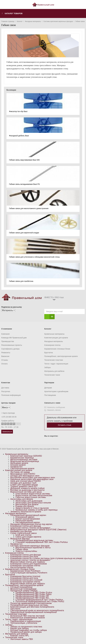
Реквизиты (6, 353)
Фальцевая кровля (19, 463)
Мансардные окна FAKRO (23, 474)
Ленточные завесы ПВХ (22, 639)
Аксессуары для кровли (22, 499)
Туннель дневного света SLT (24, 486)
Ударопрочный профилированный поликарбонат (34, 612)
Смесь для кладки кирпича (28, 537)
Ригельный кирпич (24, 521)
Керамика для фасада (21, 531)
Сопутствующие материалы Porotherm (29, 573)
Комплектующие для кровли (56, 338)
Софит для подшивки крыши (24, 485)
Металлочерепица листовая (24, 460)
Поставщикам (50, 395)
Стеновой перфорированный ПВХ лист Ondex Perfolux (42, 542)
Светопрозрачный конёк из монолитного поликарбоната (37, 610)
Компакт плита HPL (20, 636)
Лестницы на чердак (20, 472)
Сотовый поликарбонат (21, 587)
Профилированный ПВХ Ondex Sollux (34, 594)
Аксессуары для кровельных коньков (33, 503)
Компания (5, 334)
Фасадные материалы (54, 341)
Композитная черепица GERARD (26, 456)
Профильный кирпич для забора (26, 632)
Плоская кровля (18, 465)
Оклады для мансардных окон (25, 476)
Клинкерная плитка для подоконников (29, 564)
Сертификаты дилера (10, 349)
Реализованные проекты (12, 345)
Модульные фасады (20, 539)
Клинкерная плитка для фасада (26, 526)
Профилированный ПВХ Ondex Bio (32, 598)
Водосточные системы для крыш (26, 492)
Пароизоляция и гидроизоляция (26, 621)
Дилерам (48, 388)
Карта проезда (8, 413)
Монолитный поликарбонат (23, 589)
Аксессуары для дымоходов (29, 501)
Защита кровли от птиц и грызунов (32, 508)
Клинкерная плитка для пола (24, 557)
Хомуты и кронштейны (26, 551)
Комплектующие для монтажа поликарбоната (32, 607)
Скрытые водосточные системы (31, 497)
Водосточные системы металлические (34, 495)
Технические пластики (54, 360)
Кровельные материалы (54, 334)
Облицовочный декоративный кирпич (28, 515)
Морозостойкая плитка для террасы (28, 562)
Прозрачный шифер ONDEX (24, 591)
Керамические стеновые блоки (57, 349)
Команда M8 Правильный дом (14, 338)
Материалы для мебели (54, 371)
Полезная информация (11, 395)
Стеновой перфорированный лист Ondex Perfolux (39, 600)
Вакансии (5, 356)
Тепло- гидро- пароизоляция (56, 364)
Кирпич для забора (19, 628)
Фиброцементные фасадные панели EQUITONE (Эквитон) (38, 530)
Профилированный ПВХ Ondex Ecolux (34, 592)
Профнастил (16, 467)
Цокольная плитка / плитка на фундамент (30, 528)
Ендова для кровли (25, 506)
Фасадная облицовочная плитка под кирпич (31, 524)
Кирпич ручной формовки (28, 519)
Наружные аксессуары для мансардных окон (32, 479)
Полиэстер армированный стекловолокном (31, 603)
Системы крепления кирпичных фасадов (30, 546)
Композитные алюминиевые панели (28, 618)
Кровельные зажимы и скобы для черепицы (37, 510)
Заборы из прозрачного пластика (26, 627)
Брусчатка (49, 353)
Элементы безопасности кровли (26, 512)
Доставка (5, 388)
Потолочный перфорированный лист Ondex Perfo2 (40, 601)
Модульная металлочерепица (25, 461)
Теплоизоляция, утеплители (24, 623)
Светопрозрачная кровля (22, 468)
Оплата (4, 364)
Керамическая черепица (22, 458)
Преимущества (8, 341)
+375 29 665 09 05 (9, 417)
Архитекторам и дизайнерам (56, 391)
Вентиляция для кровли (27, 504)
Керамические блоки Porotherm (25, 571)
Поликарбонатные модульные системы (34, 540)
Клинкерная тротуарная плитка (25, 566)
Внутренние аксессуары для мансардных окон (33, 477)
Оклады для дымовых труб (23, 483)
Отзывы (5, 360)
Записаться (7, 432)
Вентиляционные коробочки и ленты (33, 548)
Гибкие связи (22, 549)
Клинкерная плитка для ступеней (26, 580)
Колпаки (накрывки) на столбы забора (29, 630)
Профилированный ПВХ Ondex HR (32, 596)
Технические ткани (52, 375)
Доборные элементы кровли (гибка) (27, 488)
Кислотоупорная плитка (22, 567)
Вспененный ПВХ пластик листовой (27, 616)
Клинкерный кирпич (25, 517)
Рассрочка (6, 391)
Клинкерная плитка (52, 345)
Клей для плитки (23, 535)
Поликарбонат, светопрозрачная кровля (61, 356)
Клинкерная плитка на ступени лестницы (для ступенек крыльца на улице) (46, 558)
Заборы (48, 367)
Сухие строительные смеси (24, 533)
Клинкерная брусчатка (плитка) (25, 576)
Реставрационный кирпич (28, 522)
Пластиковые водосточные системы (33, 494)
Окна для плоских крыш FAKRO (26, 481)
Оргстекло (15, 609)
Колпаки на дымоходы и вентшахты (27, 490)
